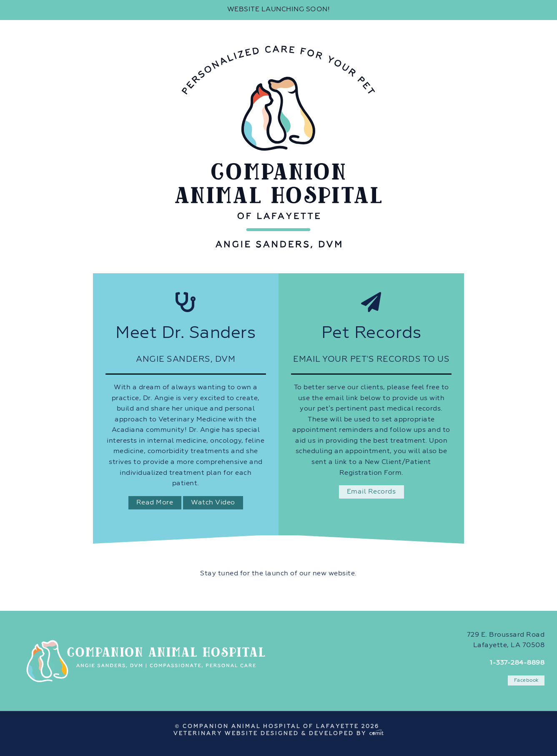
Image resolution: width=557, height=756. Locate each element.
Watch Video (213, 503)
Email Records (371, 492)
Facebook (526, 680)
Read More (155, 503)
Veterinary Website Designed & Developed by (278, 734)
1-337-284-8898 (517, 663)
